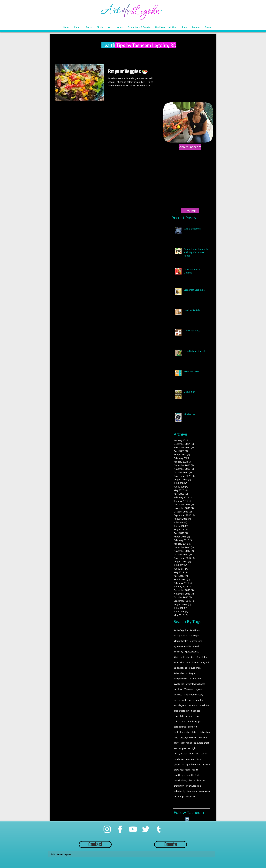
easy (176, 743)
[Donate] (171, 844)
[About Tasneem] (190, 147)
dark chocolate (182, 732)
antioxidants (180, 700)
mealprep (179, 796)
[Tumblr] (159, 829)
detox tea (205, 732)
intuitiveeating (193, 786)
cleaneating (192, 716)
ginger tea (179, 764)
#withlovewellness (196, 684)
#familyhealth (181, 641)
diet (176, 738)
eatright (192, 748)
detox (195, 732)
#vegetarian (196, 678)
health (195, 770)
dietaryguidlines (188, 738)
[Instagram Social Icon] (187, 819)
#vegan (192, 673)
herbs (192, 780)
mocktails (191, 796)
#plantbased (180, 668)
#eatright (194, 635)
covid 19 (192, 727)
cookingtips (194, 721)
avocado (193, 705)
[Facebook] (120, 829)
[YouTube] (133, 829)
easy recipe (186, 743)
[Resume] (190, 211)
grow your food (182, 770)
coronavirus (180, 727)
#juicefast (179, 657)
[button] (77, 27)
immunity (179, 786)
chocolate (179, 716)
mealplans (205, 791)
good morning (194, 764)
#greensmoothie (182, 646)
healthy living (180, 780)
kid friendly (179, 791)
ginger (199, 759)
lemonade (192, 791)
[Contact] (95, 844)
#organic (205, 662)
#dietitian (195, 630)
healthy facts (194, 775)
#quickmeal (195, 668)
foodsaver (179, 759)
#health (197, 646)
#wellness (179, 684)
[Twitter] (146, 829)
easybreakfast (202, 743)
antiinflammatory (194, 695)
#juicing (190, 657)
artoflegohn (180, 705)
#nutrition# (192, 662)
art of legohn (196, 700)
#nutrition (179, 662)
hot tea (201, 780)
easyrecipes (180, 748)
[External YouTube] (190, 184)
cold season (180, 721)
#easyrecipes (180, 635)
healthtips (179, 775)
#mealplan (202, 657)
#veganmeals (181, 678)
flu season (202, 754)
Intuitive (178, 689)
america (178, 695)
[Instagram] (107, 829)
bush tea (196, 711)
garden (190, 759)
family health (180, 754)
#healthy (178, 652)
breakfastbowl (181, 711)
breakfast (205, 705)
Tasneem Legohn (193, 689)
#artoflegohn (181, 630)
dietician (203, 738)
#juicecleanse (192, 652)
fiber (192, 754)
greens (207, 764)
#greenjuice (196, 641)
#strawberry (180, 673)
